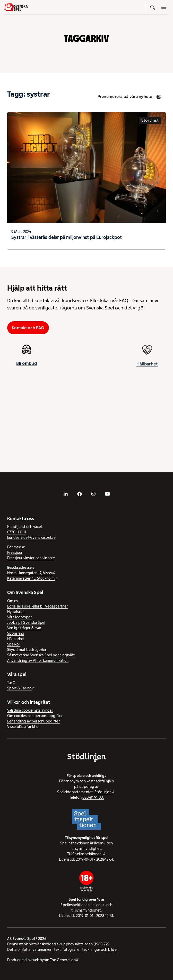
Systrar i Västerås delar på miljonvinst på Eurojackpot (67, 237)
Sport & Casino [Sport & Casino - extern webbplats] (19, 688)
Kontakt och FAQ (28, 328)
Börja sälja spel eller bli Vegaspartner (38, 606)
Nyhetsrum (16, 612)
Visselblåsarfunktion (24, 727)
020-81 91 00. (93, 797)
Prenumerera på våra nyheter (129, 96)
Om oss (13, 601)
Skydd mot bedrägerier (27, 650)
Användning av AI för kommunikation (38, 660)
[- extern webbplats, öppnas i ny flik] (66, 494)
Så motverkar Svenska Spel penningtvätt (41, 655)
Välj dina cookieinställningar (30, 710)
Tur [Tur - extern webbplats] (10, 683)
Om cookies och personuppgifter (35, 716)
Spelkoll (14, 644)
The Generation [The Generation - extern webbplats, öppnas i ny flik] (63, 960)
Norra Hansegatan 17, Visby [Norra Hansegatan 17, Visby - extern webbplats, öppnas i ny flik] (30, 573)
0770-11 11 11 (17, 532)
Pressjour (15, 553)
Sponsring (16, 633)
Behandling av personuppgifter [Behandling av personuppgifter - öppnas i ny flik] (33, 721)
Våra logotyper (20, 617)
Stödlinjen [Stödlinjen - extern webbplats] (103, 792)
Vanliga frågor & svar (24, 628)
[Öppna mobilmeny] (164, 7)
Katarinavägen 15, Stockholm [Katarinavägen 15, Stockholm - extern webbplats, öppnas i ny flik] (31, 578)
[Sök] (153, 7)
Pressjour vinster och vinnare (31, 558)
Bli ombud (26, 365)
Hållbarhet (147, 368)
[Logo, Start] (16, 7)
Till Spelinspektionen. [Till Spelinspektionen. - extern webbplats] (85, 854)
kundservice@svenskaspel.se (31, 538)
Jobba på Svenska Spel (26, 623)
